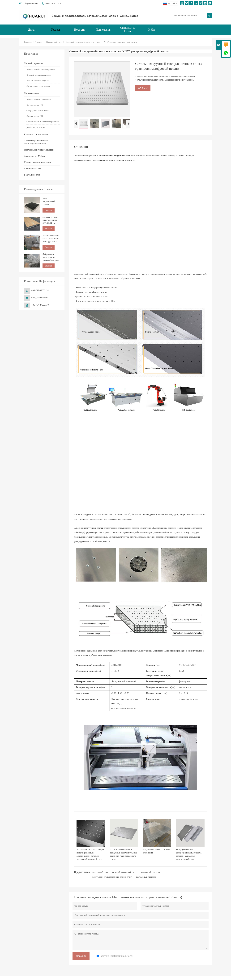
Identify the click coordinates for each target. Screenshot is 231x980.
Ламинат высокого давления (38, 162)
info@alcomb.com (31, 3)
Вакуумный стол (54, 42)
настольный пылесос (146, 878)
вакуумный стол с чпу (151, 873)
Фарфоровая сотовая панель (38, 111)
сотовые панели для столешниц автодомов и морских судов (50, 220)
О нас (152, 30)
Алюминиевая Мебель (35, 156)
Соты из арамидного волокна (38, 86)
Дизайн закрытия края (36, 127)
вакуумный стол (100, 873)
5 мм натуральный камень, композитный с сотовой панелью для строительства (51, 202)
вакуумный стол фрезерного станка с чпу (112, 878)
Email (143, 88)
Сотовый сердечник (33, 63)
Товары (55, 30)
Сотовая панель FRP (35, 105)
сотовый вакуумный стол (124, 873)
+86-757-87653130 (40, 305)
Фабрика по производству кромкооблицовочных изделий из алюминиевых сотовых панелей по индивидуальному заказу (51, 257)
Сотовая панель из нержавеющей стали (43, 122)
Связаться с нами (128, 30)
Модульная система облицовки (39, 150)
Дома (31, 30)
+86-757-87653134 (53, 3)
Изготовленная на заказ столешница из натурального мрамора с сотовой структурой (51, 239)
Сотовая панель (31, 93)
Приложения (104, 30)
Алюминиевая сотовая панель (39, 99)
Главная (28, 42)
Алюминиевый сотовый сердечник (41, 69)
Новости (79, 30)
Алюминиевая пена (33, 169)
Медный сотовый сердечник (38, 81)
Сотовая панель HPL (35, 116)
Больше (49, 210)
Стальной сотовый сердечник (38, 75)
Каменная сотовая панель (36, 134)
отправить (81, 957)
